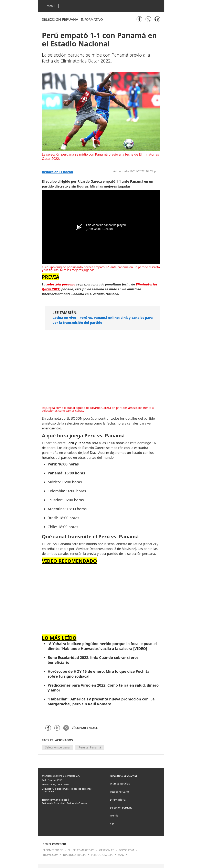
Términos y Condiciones (55, 800)
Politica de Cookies (77, 803)
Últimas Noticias (120, 784)
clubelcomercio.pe (81, 850)
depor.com (126, 850)
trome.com (51, 855)
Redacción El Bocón (58, 172)
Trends (114, 815)
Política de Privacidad (53, 803)
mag (121, 855)
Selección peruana (60, 19)
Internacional (118, 800)
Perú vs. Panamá (90, 747)
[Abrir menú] (51, 6)
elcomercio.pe (53, 850)
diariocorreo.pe (75, 855)
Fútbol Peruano (119, 792)
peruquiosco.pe (102, 855)
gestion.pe (107, 850)
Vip (112, 823)
